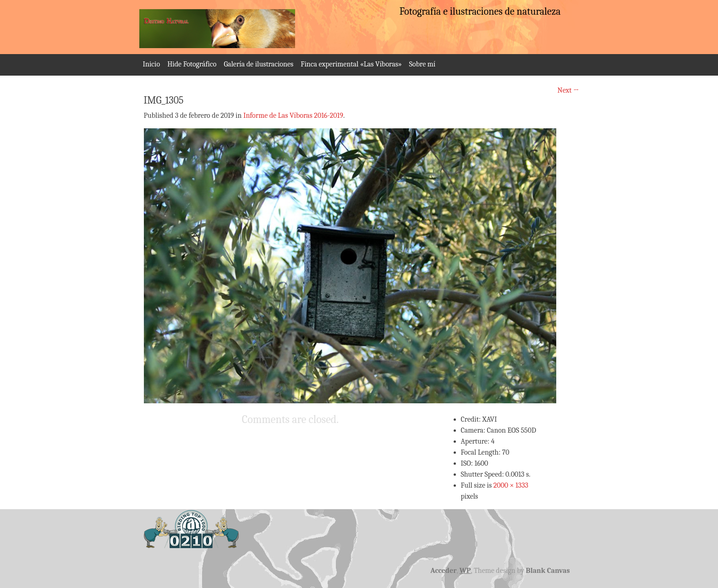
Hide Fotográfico (192, 64)
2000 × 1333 (511, 485)
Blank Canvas (548, 571)
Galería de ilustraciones (258, 64)
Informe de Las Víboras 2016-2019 (293, 115)
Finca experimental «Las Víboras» (351, 64)
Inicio (152, 64)
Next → (568, 90)
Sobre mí (422, 64)
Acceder (443, 571)
